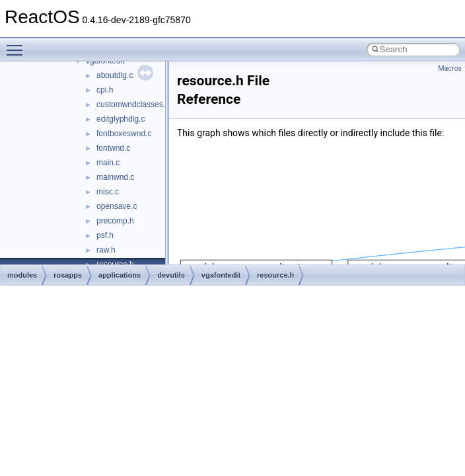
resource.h (275, 275)
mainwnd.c (115, 177)
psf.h (105, 235)
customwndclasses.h (133, 104)
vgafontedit (221, 275)
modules (22, 275)
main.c (108, 163)
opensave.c (117, 206)
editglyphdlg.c (121, 119)
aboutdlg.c (115, 75)
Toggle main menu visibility (18, 44)
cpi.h (105, 90)
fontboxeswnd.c (124, 134)
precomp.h (115, 221)
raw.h (106, 250)
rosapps (68, 275)
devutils (171, 275)
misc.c (108, 192)
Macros (450, 68)
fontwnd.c (113, 148)
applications (120, 275)
